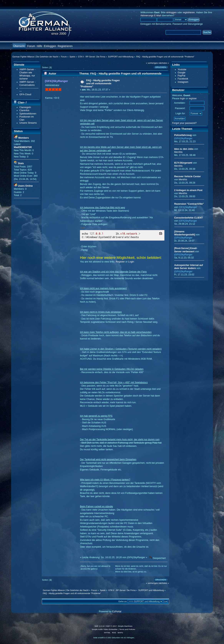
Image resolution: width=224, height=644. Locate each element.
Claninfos (24, 110)
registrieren (189, 12)
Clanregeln (25, 107)
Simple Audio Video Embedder (105, 629)
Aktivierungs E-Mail (151, 16)
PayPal (182, 76)
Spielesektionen (28, 114)
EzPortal (117, 612)
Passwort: (180, 108)
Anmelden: (180, 103)
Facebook (183, 79)
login (183, 99)
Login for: (180, 113)
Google (182, 73)
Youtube (182, 70)
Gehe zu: (123, 601)
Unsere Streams (28, 123)
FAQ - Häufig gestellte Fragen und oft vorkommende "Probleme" (100, 84)
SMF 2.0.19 (100, 626)
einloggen (171, 12)
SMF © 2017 (111, 626)
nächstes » (164, 63)
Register (120, 262)
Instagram (183, 82)
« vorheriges (152, 63)
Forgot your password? (184, 123)
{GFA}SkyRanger (56, 81)
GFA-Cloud (25, 94)
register (193, 99)
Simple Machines (125, 626)
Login (131, 262)
